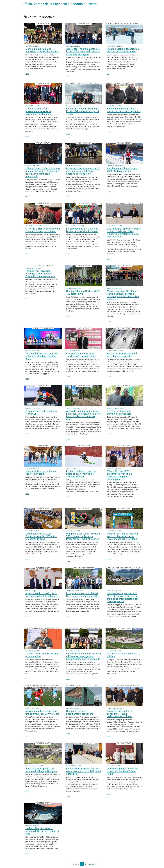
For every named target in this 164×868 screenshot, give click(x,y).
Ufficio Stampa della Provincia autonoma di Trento (60, 4)
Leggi (27, 74)
